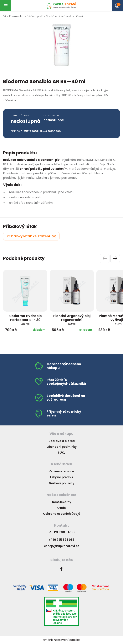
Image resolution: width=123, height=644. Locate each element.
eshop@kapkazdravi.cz (62, 546)
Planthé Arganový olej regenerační (72, 320)
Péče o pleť (35, 16)
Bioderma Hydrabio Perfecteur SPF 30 (25, 320)
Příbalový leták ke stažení (31, 236)
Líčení (79, 16)
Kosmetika (16, 16)
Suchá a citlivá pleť (59, 16)
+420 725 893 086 (62, 540)
